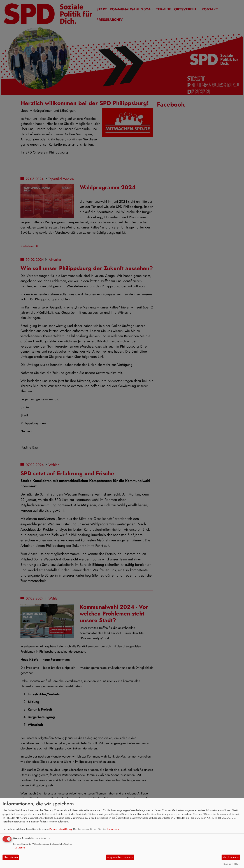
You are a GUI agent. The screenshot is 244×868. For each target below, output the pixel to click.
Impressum (113, 829)
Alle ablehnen (11, 857)
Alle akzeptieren (231, 857)
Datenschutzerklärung (61, 829)
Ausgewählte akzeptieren (120, 857)
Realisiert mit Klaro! (232, 864)
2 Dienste (19, 848)
